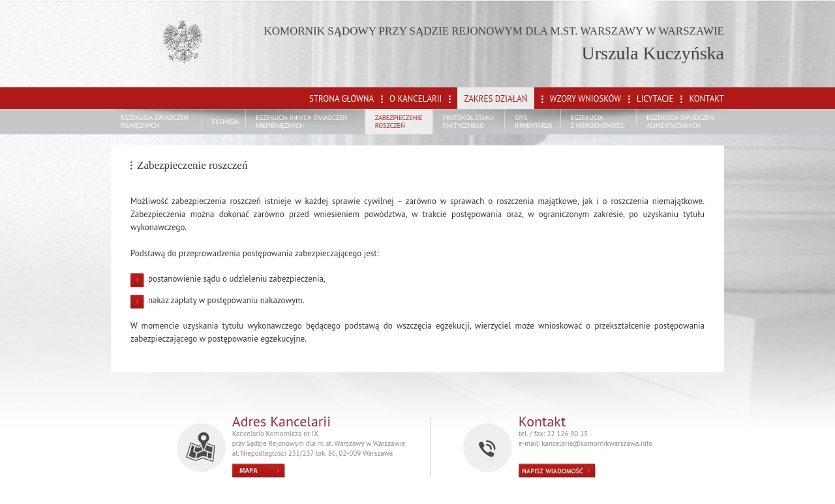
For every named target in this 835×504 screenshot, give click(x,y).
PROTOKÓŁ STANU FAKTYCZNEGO (469, 122)
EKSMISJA (226, 122)
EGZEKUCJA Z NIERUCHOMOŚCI (598, 122)
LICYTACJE (655, 99)
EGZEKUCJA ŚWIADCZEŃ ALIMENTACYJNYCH (680, 122)
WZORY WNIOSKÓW (585, 99)
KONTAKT (706, 99)
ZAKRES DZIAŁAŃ (495, 99)
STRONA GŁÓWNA (342, 99)
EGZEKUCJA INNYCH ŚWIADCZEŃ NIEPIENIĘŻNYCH (301, 122)
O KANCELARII (416, 99)
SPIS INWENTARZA (534, 122)
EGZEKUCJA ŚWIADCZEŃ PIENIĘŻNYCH (155, 122)
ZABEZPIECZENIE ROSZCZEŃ (399, 122)
